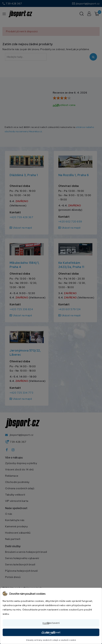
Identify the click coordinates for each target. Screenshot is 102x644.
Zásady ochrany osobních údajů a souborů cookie (51, 640)
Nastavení (51, 623)
